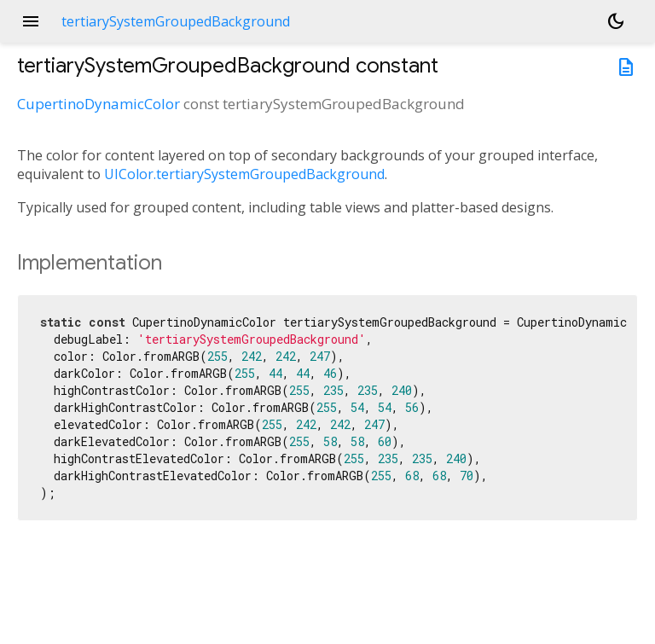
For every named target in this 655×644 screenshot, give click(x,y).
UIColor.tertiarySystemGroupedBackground (244, 174)
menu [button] (31, 21)
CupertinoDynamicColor (99, 104)
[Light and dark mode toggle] (616, 21)
